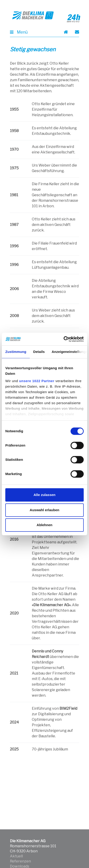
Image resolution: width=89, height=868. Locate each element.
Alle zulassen (44, 495)
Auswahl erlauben (44, 510)
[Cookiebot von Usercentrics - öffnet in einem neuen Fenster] (64, 339)
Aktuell (16, 856)
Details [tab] (39, 352)
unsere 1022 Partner (37, 381)
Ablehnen (44, 525)
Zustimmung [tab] (16, 352)
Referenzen (20, 861)
